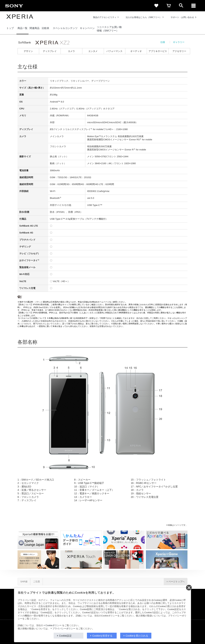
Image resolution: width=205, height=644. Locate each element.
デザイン (28, 51)
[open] (181, 6)
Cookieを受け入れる (137, 636)
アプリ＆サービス (158, 51)
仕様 (163, 42)
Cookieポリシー (54, 625)
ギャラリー (179, 42)
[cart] (169, 6)
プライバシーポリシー (64, 629)
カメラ (71, 51)
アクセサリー (179, 51)
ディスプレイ (50, 51)
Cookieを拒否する (102, 636)
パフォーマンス (114, 51)
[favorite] (156, 6)
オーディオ (136, 51)
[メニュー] (193, 6)
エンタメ (93, 51)
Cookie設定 (66, 636)
